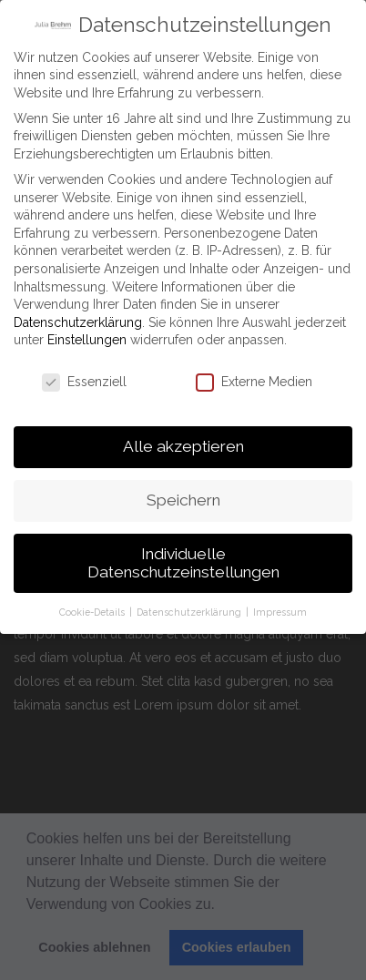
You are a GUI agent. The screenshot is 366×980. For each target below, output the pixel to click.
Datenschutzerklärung (78, 316)
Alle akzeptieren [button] (183, 440)
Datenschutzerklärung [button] (190, 605)
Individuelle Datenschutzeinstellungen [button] (183, 556)
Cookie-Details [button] (93, 605)
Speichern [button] (183, 494)
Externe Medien (254, 376)
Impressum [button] (280, 605)
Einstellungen (87, 333)
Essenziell (84, 376)
